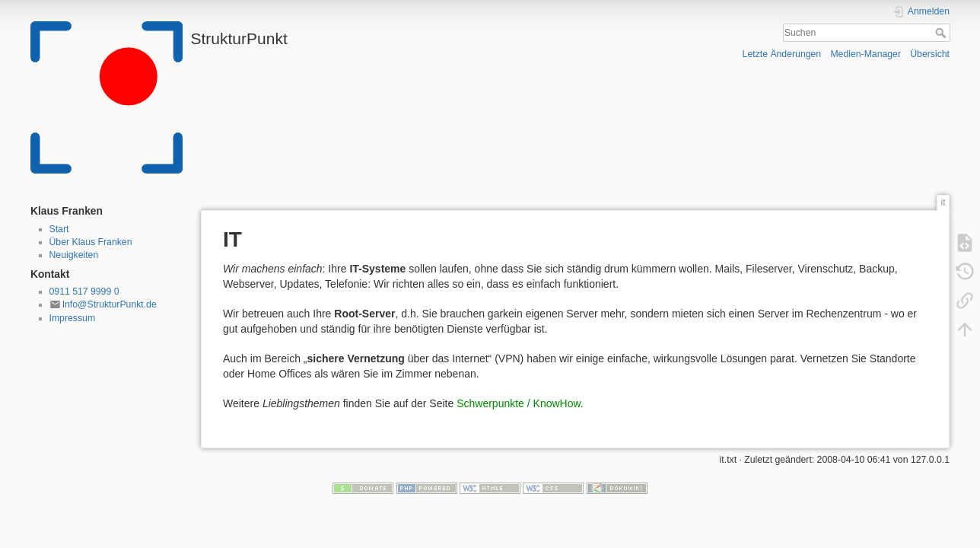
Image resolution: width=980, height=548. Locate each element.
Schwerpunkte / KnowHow (519, 403)
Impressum (73, 318)
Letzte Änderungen (782, 54)
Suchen (942, 33)
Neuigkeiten (74, 255)
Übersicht (930, 54)
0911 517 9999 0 (84, 292)
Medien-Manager (865, 54)
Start (59, 229)
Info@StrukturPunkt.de (110, 304)
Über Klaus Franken (91, 242)
